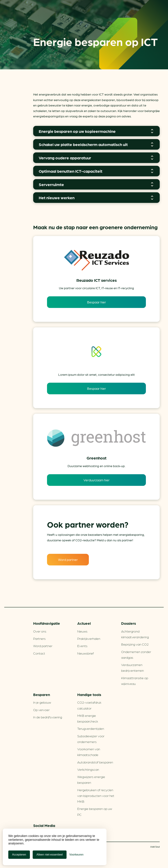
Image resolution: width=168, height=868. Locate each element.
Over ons (40, 631)
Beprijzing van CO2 (135, 644)
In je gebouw (42, 702)
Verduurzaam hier (97, 480)
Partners (39, 638)
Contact (39, 653)
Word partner (68, 560)
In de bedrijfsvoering (48, 717)
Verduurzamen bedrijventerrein (132, 667)
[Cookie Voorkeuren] (76, 855)
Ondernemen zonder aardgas (136, 654)
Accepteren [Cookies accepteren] (19, 855)
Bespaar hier (97, 302)
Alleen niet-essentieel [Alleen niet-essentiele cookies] (50, 855)
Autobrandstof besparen (95, 762)
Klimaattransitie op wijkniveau (135, 681)
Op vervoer (41, 710)
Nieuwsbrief (86, 653)
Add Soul (155, 846)
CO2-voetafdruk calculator (89, 705)
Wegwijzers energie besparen (91, 779)
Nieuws (82, 631)
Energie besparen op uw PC (95, 811)
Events (82, 646)
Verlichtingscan (88, 769)
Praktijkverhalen (89, 638)
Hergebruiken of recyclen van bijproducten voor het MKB (96, 796)
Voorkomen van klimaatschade (89, 752)
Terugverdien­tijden (91, 728)
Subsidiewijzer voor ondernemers (91, 739)
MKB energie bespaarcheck (88, 718)
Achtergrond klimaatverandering (135, 634)
